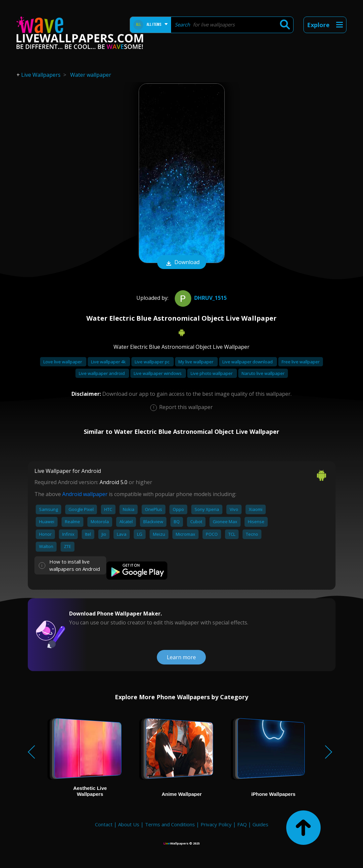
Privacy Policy (216, 824)
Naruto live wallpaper (263, 373)
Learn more (181, 657)
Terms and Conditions (170, 824)
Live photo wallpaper (212, 373)
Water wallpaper (91, 75)
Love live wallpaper (63, 362)
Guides (260, 824)
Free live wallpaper (301, 362)
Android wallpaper (85, 494)
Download (182, 263)
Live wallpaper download (248, 362)
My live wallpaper (196, 362)
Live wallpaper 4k (109, 362)
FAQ (242, 824)
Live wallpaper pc (153, 362)
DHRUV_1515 (200, 298)
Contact (104, 824)
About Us (129, 824)
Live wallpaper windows (158, 373)
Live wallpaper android (102, 373)
